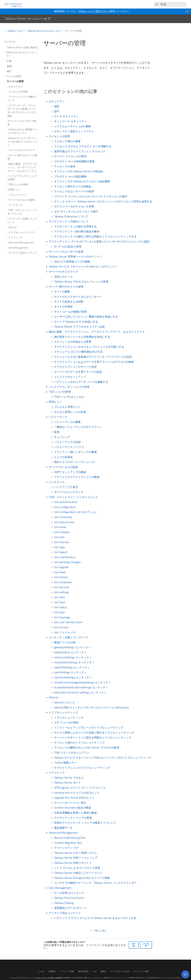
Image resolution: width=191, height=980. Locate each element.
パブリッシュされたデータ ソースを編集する (81, 382)
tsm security (62, 587)
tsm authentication (66, 502)
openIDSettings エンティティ (72, 667)
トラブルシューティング (63, 713)
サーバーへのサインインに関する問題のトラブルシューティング (93, 738)
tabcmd (53, 697)
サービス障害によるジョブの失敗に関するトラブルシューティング (94, 733)
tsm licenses (62, 542)
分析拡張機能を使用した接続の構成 (75, 813)
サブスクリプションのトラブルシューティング (82, 768)
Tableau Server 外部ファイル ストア (76, 858)
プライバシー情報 (67, 971)
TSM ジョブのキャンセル (69, 397)
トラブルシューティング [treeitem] (21, 232)
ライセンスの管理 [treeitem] (18, 92)
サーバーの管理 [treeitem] (15, 81)
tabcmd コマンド (64, 703)
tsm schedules (63, 582)
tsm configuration (65, 507)
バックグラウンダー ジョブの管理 (69, 387)
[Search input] (173, 4)
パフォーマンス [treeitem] (16, 195)
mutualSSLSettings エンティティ (74, 662)
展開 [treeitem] (9, 66)
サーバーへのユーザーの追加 (66, 252)
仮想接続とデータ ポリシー (70, 908)
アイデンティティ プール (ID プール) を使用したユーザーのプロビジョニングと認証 (99, 242)
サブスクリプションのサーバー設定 (75, 367)
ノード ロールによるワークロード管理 (77, 868)
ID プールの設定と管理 (68, 247)
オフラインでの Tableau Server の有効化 (79, 171)
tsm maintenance (65, 557)
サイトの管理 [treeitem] (14, 76)
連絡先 (103, 971)
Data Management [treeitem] (18, 248)
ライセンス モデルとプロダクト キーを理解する (83, 146)
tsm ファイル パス (65, 632)
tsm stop (59, 612)
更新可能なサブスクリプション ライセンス (80, 151)
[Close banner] (188, 11)
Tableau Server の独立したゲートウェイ (78, 873)
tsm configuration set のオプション (76, 512)
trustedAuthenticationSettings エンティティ (81, 687)
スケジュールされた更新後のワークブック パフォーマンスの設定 (93, 357)
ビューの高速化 (63, 457)
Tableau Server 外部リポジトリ (73, 863)
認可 (57, 111)
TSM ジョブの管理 (60, 392)
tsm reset (60, 572)
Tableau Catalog (64, 903)
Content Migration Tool (68, 843)
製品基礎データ (63, 828)
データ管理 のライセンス (69, 893)
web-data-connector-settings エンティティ (80, 693)
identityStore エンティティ (70, 652)
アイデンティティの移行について (69, 222)
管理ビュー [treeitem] (14, 190)
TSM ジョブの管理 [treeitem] (18, 185)
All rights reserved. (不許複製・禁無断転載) (48, 978)
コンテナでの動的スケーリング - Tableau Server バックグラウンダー (95, 883)
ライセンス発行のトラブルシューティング (79, 743)
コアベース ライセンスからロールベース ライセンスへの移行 (91, 196)
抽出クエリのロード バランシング (74, 462)
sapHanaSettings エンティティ (73, 677)
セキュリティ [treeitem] (15, 87)
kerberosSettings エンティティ (73, 657)
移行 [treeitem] (9, 71)
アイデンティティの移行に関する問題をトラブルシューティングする (95, 237)
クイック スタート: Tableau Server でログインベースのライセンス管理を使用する (103, 202)
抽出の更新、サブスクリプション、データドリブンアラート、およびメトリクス (97, 332)
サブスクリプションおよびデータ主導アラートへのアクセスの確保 (94, 362)
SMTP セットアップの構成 (70, 472)
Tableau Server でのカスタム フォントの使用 (81, 282)
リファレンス (57, 773)
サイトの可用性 (63, 307)
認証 (57, 106)
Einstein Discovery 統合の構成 (72, 808)
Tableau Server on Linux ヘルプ (44, 31)
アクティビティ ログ (66, 848)
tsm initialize (62, 532)
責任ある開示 (83, 971)
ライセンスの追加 (65, 166)
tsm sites (60, 597)
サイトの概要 (62, 292)
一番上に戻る (98, 931)
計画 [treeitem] (9, 61)
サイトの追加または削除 (69, 302)
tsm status (61, 607)
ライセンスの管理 (59, 136)
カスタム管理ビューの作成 (70, 412)
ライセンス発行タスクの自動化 (73, 186)
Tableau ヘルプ (14, 31)
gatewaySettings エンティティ (73, 647)
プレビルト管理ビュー (67, 407)
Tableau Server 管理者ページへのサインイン (76, 257)
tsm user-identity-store (68, 622)
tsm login (60, 547)
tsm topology (62, 617)
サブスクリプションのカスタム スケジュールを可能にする (89, 347)
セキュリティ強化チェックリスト (74, 131)
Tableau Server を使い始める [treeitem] (22, 47)
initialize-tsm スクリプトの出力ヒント (77, 793)
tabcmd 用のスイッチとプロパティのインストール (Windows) (92, 708)
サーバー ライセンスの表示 (70, 156)
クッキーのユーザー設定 (120, 971)
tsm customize (63, 517)
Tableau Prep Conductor (69, 898)
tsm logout (61, 552)
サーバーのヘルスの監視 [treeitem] (21, 200)
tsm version (61, 627)
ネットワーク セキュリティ (70, 121)
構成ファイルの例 (65, 642)
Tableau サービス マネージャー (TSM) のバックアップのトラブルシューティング (103, 758)
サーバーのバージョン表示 (70, 803)
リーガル (41, 971)
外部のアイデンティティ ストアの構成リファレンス (85, 823)
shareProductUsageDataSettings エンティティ (82, 683)
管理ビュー (55, 402)
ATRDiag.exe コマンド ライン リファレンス (80, 788)
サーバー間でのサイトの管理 (66, 287)
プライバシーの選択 (141, 971)
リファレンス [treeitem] (15, 237)
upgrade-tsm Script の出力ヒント (74, 798)
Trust (95, 971)
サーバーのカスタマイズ (63, 272)
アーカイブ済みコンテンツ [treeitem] (22, 253)
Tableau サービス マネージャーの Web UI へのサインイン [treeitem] (23, 142)
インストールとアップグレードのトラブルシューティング (89, 728)
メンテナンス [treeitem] (15, 205)
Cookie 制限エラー (65, 763)
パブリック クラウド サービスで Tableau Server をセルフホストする (95, 918)
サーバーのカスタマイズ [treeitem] (21, 150)
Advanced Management (63, 833)
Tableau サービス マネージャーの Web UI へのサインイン (83, 267)
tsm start (60, 602)
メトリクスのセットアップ (70, 377)
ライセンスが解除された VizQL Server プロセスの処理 (87, 748)
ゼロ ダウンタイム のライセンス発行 (76, 212)
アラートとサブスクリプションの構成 (77, 477)
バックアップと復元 (66, 487)
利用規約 (52, 971)
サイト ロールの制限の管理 (70, 312)
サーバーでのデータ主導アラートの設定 (78, 372)
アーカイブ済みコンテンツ (65, 913)
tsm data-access (64, 522)
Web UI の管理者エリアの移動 (72, 262)
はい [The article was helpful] (134, 944)
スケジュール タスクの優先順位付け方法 (78, 352)
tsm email (60, 527)
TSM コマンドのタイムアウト (72, 753)
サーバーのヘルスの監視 (63, 467)
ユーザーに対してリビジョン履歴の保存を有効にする (86, 317)
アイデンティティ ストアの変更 (73, 818)
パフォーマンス (58, 417)
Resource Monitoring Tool (70, 838)
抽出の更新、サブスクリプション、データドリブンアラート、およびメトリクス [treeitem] (22, 167)
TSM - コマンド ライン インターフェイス (73, 497)
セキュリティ (57, 101)
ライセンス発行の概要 (67, 141)
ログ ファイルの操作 (66, 723)
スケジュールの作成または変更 (73, 342)
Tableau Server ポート (68, 783)
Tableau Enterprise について (71, 216)
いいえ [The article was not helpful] (146, 944)
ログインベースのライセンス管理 (74, 206)
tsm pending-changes (67, 562)
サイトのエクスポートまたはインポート (78, 297)
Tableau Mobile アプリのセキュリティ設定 (80, 327)
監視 (57, 432)
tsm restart (61, 577)
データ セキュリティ (66, 116)
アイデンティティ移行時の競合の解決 (77, 232)
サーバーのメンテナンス (69, 492)
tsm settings (62, 592)
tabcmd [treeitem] (12, 227)
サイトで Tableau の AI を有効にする (76, 322)
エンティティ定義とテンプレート (69, 637)
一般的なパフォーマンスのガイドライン (78, 427)
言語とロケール (63, 277)
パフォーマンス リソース (69, 447)
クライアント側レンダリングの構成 (75, 452)
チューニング (62, 437)
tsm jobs (59, 537)
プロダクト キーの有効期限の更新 (74, 161)
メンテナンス (57, 482)
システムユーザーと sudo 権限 (72, 126)
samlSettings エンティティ (70, 672)
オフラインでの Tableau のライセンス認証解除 (82, 181)
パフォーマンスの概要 (67, 422)
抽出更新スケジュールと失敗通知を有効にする (82, 337)
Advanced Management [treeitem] (21, 243)
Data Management (60, 888)
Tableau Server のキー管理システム (76, 853)
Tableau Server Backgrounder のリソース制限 (82, 878)
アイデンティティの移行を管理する (75, 227)
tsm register (61, 567)
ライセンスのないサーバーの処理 (74, 191)
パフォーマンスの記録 (67, 442)
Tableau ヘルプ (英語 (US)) (93, 11)
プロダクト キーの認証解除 (70, 176)
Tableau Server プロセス (69, 778)
